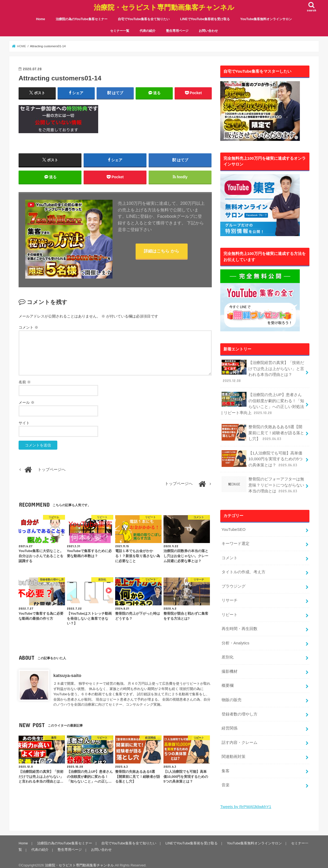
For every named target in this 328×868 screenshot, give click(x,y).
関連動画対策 (233, 752)
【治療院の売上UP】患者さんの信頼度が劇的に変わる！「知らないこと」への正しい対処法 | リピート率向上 (263, 402)
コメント (28, 327)
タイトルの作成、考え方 (243, 569)
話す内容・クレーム (239, 737)
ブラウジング (233, 583)
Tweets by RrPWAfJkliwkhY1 (245, 801)
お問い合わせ (208, 30)
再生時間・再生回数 (239, 625)
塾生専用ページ (177, 30)
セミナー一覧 (120, 30)
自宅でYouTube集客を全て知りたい (144, 19)
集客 (225, 766)
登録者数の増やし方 (239, 709)
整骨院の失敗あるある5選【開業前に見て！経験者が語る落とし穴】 (263, 431)
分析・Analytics (235, 639)
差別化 (227, 653)
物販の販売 (231, 696)
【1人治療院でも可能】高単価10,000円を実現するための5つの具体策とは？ (262, 457)
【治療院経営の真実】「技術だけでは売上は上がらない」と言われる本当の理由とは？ (263, 371)
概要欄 (227, 682)
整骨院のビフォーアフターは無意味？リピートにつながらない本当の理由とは (263, 483)
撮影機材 (229, 667)
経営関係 (229, 723)
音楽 (225, 780)
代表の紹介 (148, 30)
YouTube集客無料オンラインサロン (266, 19)
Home (41, 19)
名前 (25, 382)
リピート (229, 611)
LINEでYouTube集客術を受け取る (205, 19)
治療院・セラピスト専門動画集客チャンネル (164, 7)
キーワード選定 (235, 541)
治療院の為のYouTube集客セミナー (82, 19)
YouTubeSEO (233, 527)
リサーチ (229, 597)
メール (27, 402)
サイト (24, 423)
